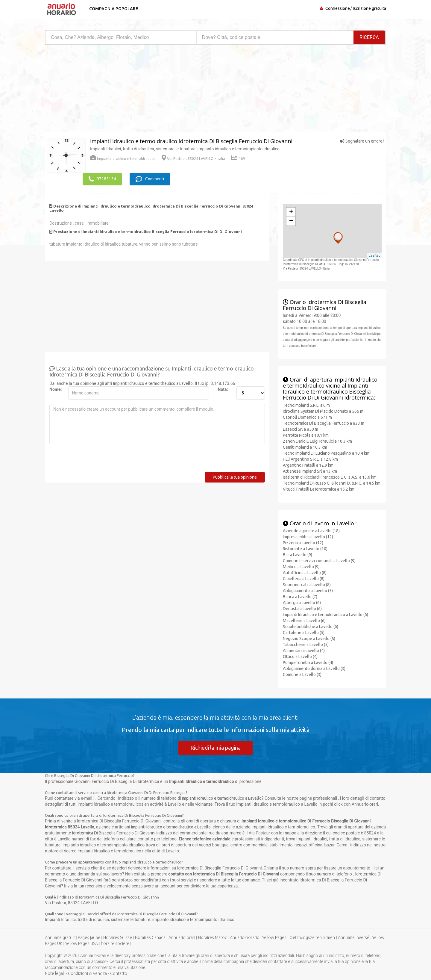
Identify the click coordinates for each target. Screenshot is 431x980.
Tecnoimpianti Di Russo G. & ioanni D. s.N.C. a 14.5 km (332, 483)
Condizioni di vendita (87, 973)
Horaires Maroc (213, 937)
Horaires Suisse (118, 937)
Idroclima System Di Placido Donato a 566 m (323, 411)
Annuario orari (182, 937)
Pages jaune (89, 937)
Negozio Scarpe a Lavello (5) (309, 638)
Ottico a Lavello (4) (300, 656)
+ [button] (291, 212)
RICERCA (369, 37)
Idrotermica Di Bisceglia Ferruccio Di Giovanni (114, 833)
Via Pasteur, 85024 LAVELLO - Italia (193, 159)
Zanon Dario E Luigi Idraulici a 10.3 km (317, 441)
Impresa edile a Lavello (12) (308, 536)
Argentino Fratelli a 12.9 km (308, 465)
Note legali (55, 973)
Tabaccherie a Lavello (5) (306, 644)
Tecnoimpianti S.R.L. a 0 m (306, 405)
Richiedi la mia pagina (215, 747)
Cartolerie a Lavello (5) (304, 632)
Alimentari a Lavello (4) (304, 650)
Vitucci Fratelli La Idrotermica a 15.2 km (319, 489)
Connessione (338, 8)
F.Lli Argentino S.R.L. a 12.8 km (310, 459)
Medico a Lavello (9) (301, 566)
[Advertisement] (128, 90)
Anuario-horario (245, 937)
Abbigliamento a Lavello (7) (308, 590)
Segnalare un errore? (362, 141)
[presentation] (95, 460)
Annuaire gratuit (60, 937)
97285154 (102, 179)
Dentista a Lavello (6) (302, 608)
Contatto (119, 973)
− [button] (291, 221)
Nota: (223, 389)
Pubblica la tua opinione (235, 477)
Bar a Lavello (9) (298, 554)
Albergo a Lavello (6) (302, 602)
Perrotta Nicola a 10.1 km (306, 435)
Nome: (56, 389)
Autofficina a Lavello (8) (305, 572)
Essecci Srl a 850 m (301, 429)
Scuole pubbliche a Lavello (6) (311, 626)
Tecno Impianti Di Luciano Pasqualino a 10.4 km (326, 453)
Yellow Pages (274, 937)
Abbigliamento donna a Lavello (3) (314, 668)
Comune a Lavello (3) (302, 674)
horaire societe (115, 943)
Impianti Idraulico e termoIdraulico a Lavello (153, 383)
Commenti (150, 179)
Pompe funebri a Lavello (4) (308, 662)
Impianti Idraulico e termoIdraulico (123, 159)
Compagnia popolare (113, 9)
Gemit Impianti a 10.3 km (305, 447)
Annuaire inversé (354, 937)
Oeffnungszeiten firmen (312, 937)
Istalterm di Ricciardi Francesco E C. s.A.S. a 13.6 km (330, 477)
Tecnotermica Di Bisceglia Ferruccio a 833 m (324, 423)
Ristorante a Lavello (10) (305, 548)
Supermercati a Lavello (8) (307, 584)
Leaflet (374, 255)
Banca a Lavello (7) (300, 596)
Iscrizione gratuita (369, 8)
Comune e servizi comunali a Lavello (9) (319, 560)
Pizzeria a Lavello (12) (303, 542)
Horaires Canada (150, 937)
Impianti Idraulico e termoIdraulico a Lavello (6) (325, 614)
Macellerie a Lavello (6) (304, 620)
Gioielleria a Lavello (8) (304, 578)
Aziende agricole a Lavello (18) (311, 530)
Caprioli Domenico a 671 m (307, 417)
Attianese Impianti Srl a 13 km (310, 471)
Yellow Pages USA (82, 943)
